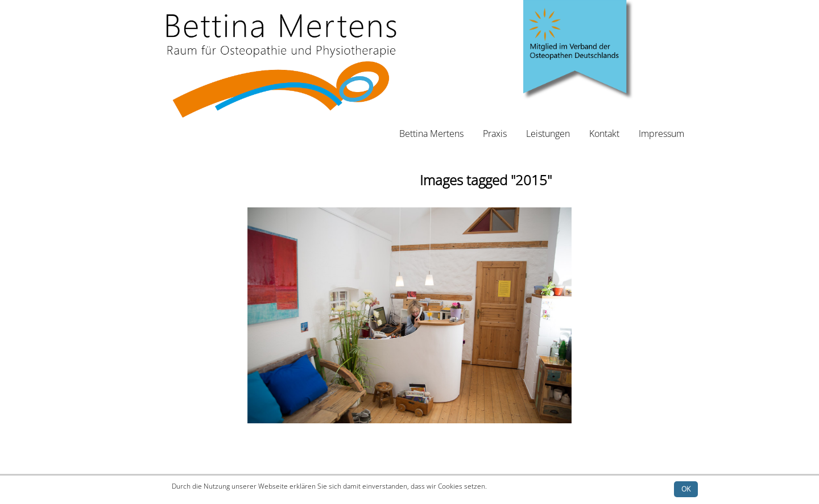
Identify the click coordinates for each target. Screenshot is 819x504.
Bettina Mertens (431, 134)
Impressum (661, 134)
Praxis (495, 134)
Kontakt (604, 134)
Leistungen (548, 134)
